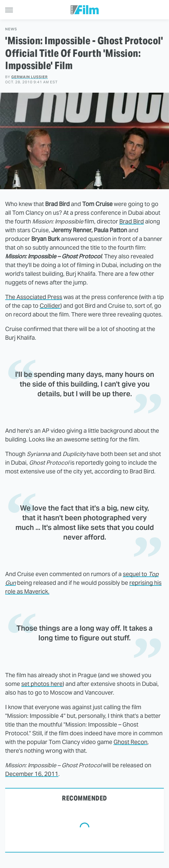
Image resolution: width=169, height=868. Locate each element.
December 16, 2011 (32, 774)
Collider (50, 306)
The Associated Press (34, 297)
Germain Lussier (30, 77)
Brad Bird (132, 221)
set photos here (42, 684)
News (11, 29)
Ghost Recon (130, 742)
